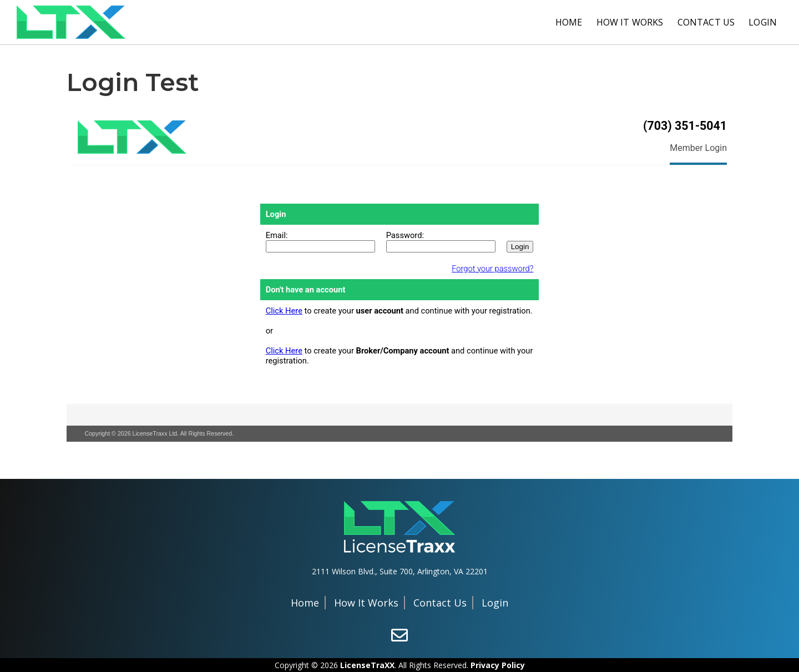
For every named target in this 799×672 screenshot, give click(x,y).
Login (763, 22)
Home (569, 22)
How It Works (630, 22)
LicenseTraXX (367, 665)
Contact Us (706, 22)
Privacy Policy (498, 665)
